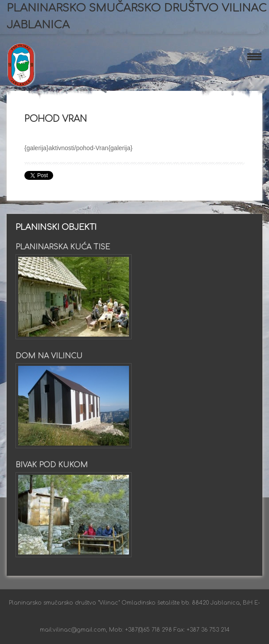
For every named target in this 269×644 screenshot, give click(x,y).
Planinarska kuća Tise (63, 247)
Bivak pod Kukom (52, 465)
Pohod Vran (56, 119)
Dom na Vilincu (49, 356)
